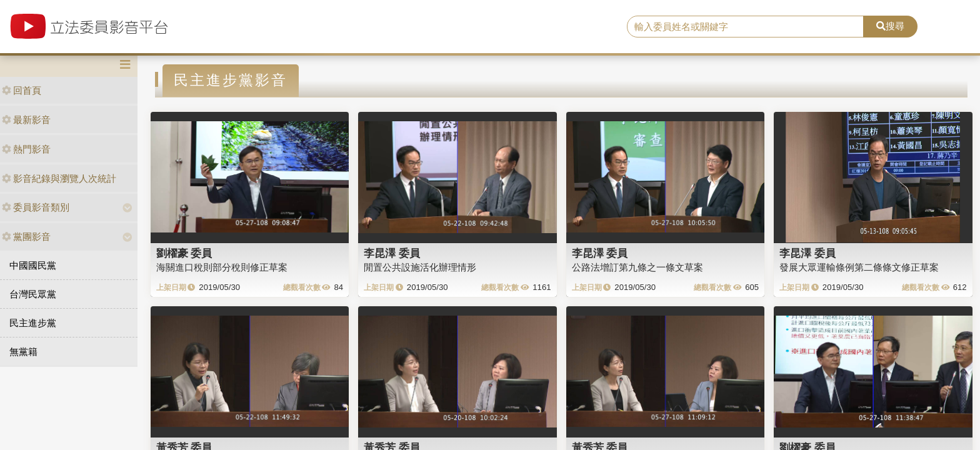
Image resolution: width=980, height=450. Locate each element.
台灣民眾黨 (33, 294)
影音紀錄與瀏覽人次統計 (59, 178)
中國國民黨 (33, 265)
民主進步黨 (33, 323)
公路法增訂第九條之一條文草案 (637, 267)
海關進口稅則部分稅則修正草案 (222, 267)
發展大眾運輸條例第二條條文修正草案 (859, 267)
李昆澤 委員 (392, 253)
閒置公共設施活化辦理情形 (420, 267)
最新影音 (26, 120)
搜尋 (890, 26)
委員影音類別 (36, 207)
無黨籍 (23, 352)
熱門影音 (26, 149)
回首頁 (22, 90)
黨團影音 (26, 237)
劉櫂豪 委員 (184, 253)
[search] (746, 27)
